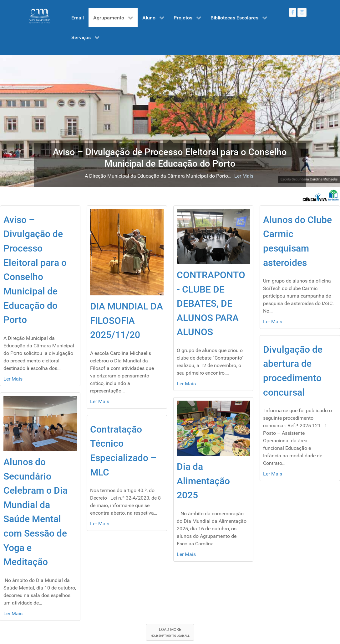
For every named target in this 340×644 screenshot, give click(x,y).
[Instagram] (302, 12)
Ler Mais (244, 176)
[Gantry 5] (40, 16)
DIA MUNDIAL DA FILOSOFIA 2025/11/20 (127, 320)
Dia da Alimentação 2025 (203, 481)
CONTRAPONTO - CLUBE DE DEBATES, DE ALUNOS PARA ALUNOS (211, 303)
